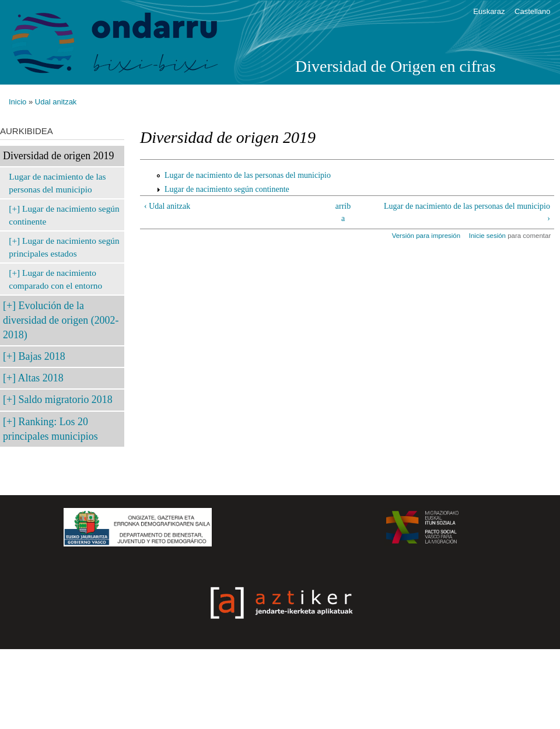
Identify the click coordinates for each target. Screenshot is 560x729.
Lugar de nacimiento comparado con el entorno (55, 279)
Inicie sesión (487, 236)
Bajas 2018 (42, 356)
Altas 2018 (41, 378)
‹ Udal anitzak (167, 206)
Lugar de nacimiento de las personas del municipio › (467, 212)
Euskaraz (489, 11)
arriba (343, 212)
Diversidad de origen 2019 (58, 156)
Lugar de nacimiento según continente (64, 215)
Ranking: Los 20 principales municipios (50, 429)
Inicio (17, 102)
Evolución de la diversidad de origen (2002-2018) (61, 320)
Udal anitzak (56, 102)
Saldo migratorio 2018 (66, 399)
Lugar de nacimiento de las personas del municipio (57, 183)
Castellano (532, 11)
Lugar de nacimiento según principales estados (64, 247)
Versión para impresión (426, 236)
